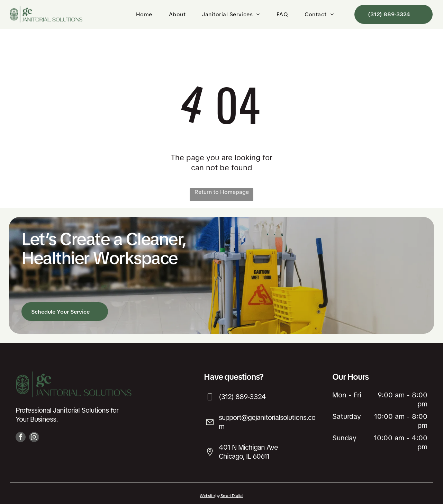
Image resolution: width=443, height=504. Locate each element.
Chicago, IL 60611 (244, 456)
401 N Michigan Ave (248, 447)
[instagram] (34, 438)
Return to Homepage (222, 192)
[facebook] (21, 438)
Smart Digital (232, 496)
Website (207, 496)
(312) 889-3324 (242, 397)
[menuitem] (146, 14)
